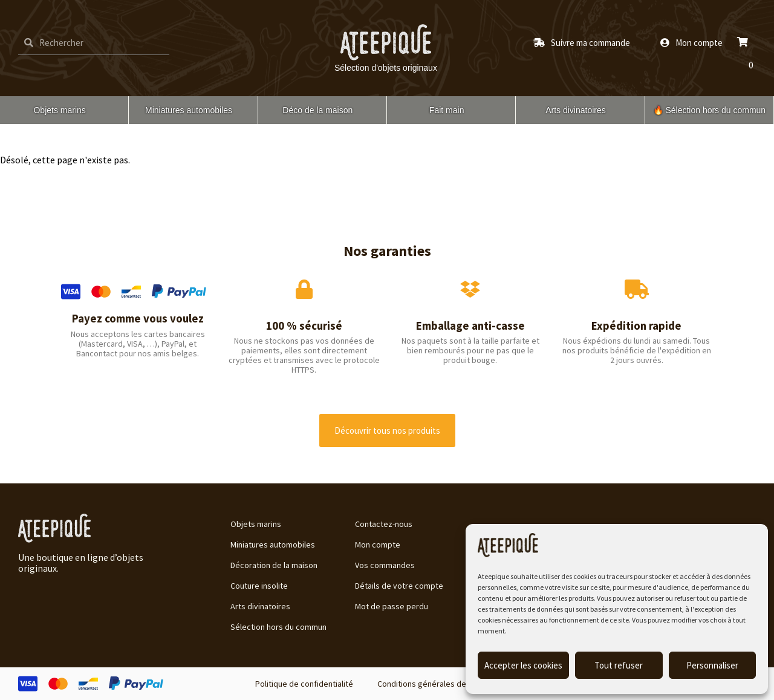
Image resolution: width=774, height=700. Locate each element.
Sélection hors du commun (278, 627)
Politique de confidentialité (304, 684)
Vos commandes (385, 565)
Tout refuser (619, 665)
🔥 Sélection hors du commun (710, 110)
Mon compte (378, 545)
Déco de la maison (317, 110)
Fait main (447, 110)
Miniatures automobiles (189, 110)
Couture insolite (259, 586)
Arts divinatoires (576, 110)
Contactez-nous (384, 524)
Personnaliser (712, 665)
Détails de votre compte (399, 586)
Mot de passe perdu (392, 606)
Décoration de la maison (274, 565)
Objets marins (59, 110)
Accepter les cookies (523, 665)
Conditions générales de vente (433, 684)
